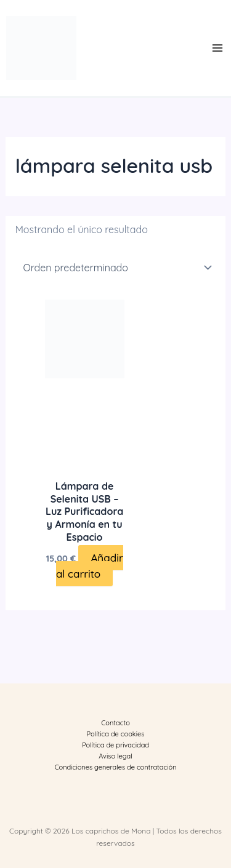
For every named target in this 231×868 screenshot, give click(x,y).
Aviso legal (115, 756)
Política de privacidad (115, 745)
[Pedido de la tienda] (116, 268)
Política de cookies (116, 734)
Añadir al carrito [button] (90, 566)
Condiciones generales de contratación (115, 767)
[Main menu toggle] (217, 48)
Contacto (115, 723)
